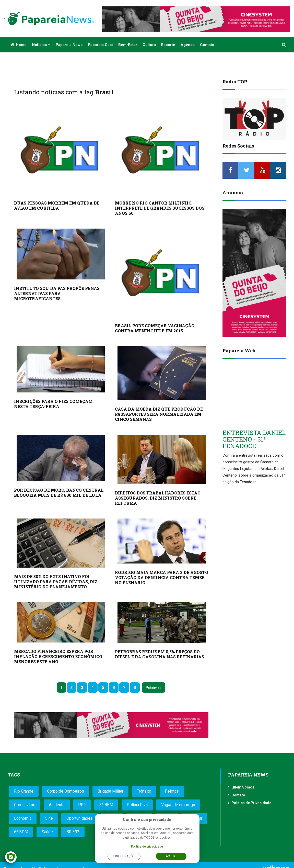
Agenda (188, 45)
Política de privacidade (147, 847)
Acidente (57, 805)
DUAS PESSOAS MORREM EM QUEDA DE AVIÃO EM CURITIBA (57, 205)
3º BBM (106, 805)
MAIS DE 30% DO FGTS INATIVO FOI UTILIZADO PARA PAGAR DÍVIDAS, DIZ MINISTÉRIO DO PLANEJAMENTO (56, 582)
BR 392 (73, 832)
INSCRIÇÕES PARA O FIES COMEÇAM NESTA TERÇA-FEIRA (53, 404)
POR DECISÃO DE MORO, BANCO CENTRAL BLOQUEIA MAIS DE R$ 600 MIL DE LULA (59, 493)
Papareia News (69, 45)
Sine (49, 818)
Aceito (171, 856)
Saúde (47, 832)
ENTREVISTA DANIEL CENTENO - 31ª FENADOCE (254, 439)
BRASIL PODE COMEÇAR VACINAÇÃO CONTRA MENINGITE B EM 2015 (155, 328)
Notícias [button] (41, 45)
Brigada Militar (110, 791)
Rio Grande (24, 791)
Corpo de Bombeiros (66, 791)
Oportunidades (80, 818)
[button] (284, 45)
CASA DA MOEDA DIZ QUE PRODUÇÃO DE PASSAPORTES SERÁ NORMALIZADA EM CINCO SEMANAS (159, 414)
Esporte (168, 45)
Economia (23, 818)
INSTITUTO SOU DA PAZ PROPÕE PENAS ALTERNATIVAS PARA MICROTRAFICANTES (57, 293)
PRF (82, 805)
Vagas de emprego (178, 805)
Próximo (152, 687)
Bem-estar (128, 45)
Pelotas (172, 791)
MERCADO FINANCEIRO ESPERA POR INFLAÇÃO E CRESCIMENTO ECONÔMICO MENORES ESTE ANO (58, 656)
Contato (207, 45)
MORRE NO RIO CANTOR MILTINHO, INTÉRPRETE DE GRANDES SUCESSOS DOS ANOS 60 (160, 208)
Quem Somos (243, 787)
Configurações (124, 856)
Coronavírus (25, 805)
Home (19, 45)
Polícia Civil (137, 805)
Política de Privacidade (251, 803)
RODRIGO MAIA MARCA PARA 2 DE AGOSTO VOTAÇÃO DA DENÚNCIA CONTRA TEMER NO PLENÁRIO (162, 577)
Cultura (149, 45)
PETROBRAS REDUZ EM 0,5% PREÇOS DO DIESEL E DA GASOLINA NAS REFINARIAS (160, 654)
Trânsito (144, 791)
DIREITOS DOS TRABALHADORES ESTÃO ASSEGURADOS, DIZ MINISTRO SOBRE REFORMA (158, 498)
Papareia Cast (100, 45)
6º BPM (21, 832)
